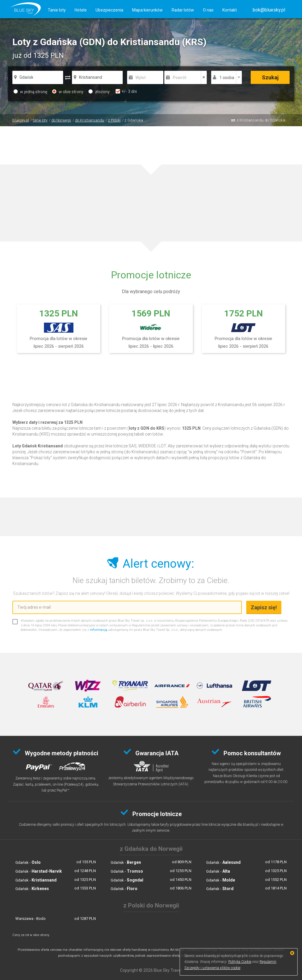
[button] (269, 10)
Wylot (141, 78)
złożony (99, 92)
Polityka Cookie (240, 962)
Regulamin (268, 962)
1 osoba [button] (227, 78)
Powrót (180, 78)
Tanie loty (57, 10)
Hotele (81, 10)
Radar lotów (183, 10)
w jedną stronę (30, 92)
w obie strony (68, 92)
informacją (99, 630)
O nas (208, 10)
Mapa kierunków (147, 10)
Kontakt (230, 10)
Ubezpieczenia (109, 10)
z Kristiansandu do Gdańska (261, 120)
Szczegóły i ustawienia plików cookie (212, 968)
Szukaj (270, 77)
